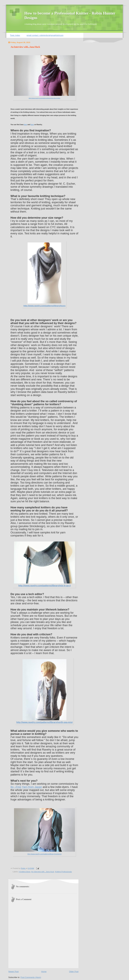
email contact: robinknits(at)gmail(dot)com (45, 35)
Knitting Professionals (64, 872)
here (26, 125)
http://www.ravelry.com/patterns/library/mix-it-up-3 (44, 586)
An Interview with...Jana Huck (43, 872)
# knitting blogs (25, 872)
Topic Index (15, 35)
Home (44, 972)
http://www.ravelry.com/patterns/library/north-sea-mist (44, 722)
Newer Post (13, 972)
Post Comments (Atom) (31, 977)
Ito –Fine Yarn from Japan (26, 787)
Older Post (74, 972)
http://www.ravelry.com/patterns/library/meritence (44, 854)
